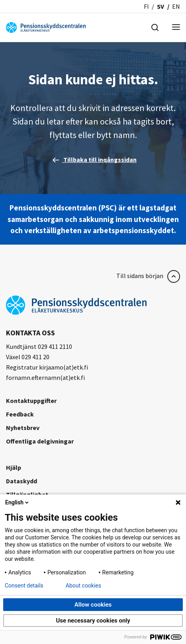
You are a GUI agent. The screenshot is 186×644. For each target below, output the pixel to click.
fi (146, 6)
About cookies (83, 586)
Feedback (20, 414)
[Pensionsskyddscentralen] (46, 27)
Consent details (24, 586)
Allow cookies (93, 605)
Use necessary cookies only (93, 621)
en (176, 6)
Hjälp (14, 467)
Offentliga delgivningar (40, 441)
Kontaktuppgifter (31, 401)
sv (161, 6)
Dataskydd (22, 481)
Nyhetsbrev (23, 428)
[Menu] (176, 28)
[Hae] (155, 27)
